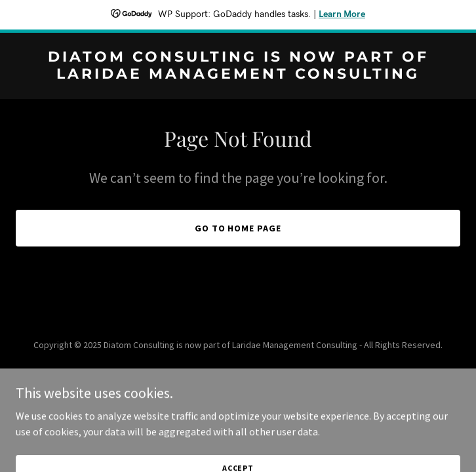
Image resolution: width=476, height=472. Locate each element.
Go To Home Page (238, 228)
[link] (238, 75)
